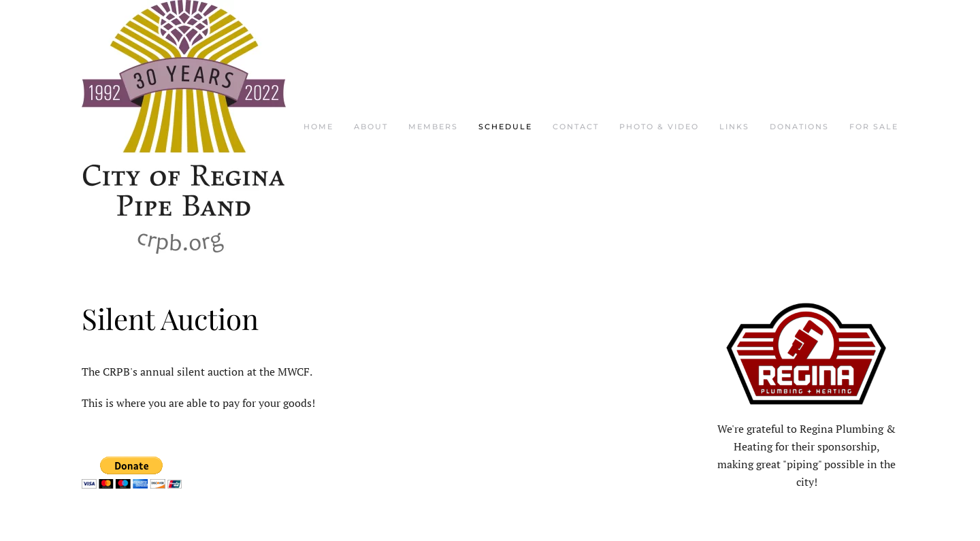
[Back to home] (184, 127)
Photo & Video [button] (659, 127)
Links (734, 127)
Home (318, 127)
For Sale (874, 127)
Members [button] (433, 127)
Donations (799, 127)
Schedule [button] (505, 127)
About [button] (371, 127)
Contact (576, 127)
